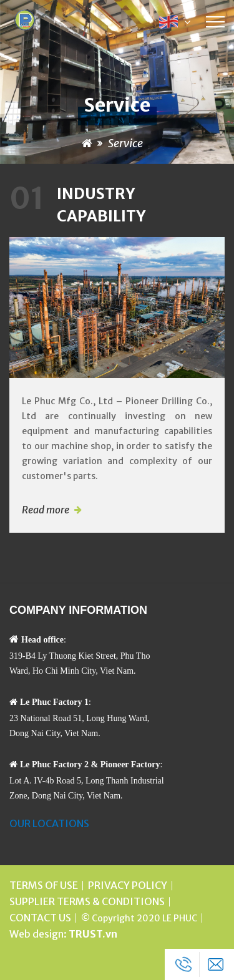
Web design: (38, 934)
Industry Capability (77, 205)
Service (125, 143)
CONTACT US (40, 918)
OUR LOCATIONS (49, 823)
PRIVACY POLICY (128, 885)
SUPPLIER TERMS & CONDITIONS (87, 901)
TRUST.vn (93, 934)
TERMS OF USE (44, 885)
